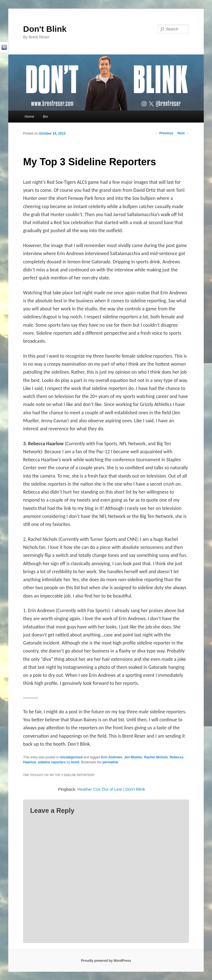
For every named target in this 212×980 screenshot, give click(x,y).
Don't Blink (45, 29)
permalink (110, 762)
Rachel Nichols (156, 757)
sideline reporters (52, 762)
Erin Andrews (112, 757)
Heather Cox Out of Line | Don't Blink (111, 789)
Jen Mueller (133, 757)
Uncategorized (71, 757)
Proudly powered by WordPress (106, 961)
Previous (164, 133)
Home (29, 116)
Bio (45, 116)
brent (75, 762)
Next (183, 133)
